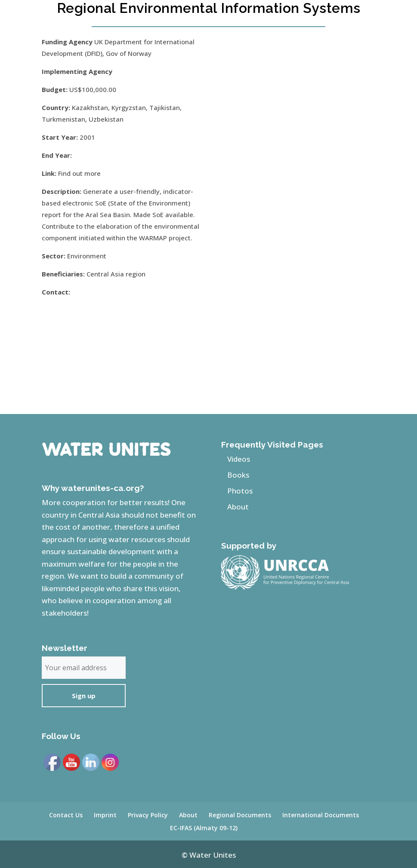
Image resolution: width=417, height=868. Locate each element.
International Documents (321, 815)
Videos (239, 459)
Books (238, 475)
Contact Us (66, 815)
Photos (240, 491)
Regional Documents (240, 815)
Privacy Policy (148, 815)
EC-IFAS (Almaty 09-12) (204, 828)
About (238, 507)
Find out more (79, 173)
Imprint (105, 815)
